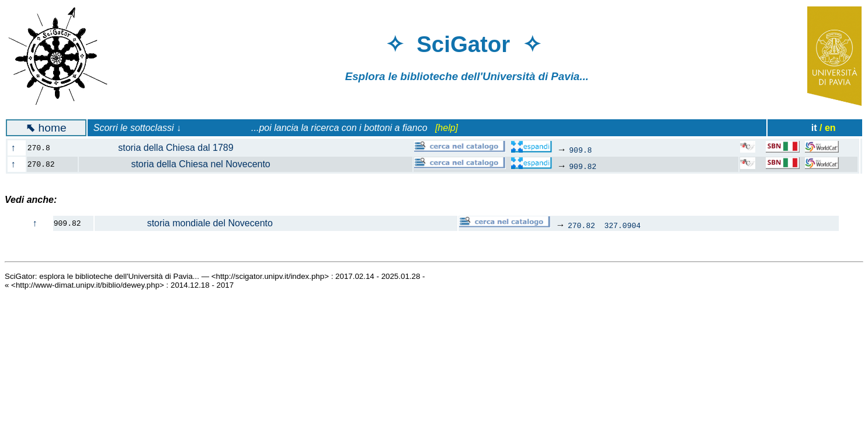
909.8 (580, 150)
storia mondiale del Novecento (184, 223)
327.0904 (622, 225)
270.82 (581, 225)
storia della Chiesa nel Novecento (182, 164)
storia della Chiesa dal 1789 (163, 148)
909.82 (583, 166)
